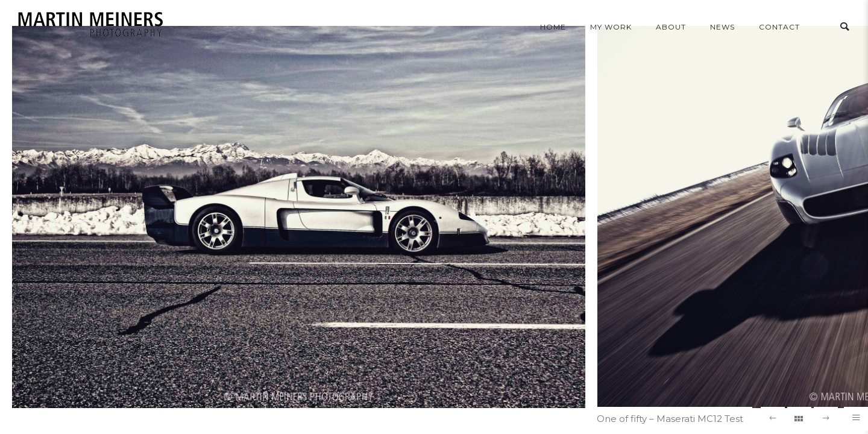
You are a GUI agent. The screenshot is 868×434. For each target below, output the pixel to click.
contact (779, 27)
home (553, 27)
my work (611, 27)
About (671, 27)
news (722, 27)
